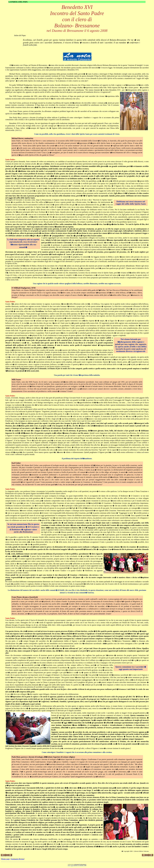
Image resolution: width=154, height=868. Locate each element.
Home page (6, 859)
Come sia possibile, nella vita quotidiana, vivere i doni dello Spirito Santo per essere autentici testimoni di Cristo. (77, 134)
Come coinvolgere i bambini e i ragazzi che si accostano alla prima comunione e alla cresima (77, 752)
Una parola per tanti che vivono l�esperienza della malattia (77, 375)
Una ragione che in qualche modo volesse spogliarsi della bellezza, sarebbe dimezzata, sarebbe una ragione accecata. (77, 284)
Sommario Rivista (17, 859)
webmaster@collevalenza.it (80, 864)
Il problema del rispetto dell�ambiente (77, 459)
